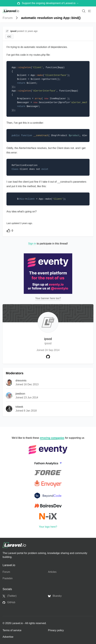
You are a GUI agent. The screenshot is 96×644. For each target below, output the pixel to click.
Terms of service (12, 630)
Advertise (8, 637)
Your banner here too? (48, 298)
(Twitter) (10, 596)
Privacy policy (56, 630)
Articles (52, 572)
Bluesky (55, 596)
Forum (8, 18)
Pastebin (8, 578)
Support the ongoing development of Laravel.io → (48, 3)
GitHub (9, 602)
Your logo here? (48, 527)
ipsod (48, 341)
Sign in (32, 244)
